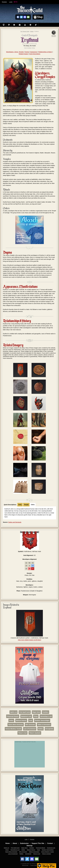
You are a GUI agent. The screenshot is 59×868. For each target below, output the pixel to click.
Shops (36, 716)
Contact (50, 843)
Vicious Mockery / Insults (13, 729)
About (15, 843)
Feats (31, 720)
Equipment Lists (26, 716)
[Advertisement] (30, 755)
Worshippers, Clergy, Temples (15, 52)
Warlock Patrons (21, 720)
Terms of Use (25, 865)
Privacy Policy (34, 865)
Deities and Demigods (15, 522)
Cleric (33, 505)
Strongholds (49, 729)
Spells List (13, 712)
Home (8, 843)
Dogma (27, 52)
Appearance (34, 52)
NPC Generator (30, 725)
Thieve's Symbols (35, 733)
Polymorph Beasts (13, 716)
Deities (32, 31)
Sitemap (29, 846)
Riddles (41, 729)
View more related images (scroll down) (29, 640)
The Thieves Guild (25, 31)
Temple (26, 505)
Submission (24, 843)
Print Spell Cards (25, 712)
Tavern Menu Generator (16, 725)
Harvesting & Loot (46, 716)
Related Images (23, 54)
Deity (20, 505)
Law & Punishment (30, 729)
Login (11, 2)
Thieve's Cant (22, 733)
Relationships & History (45, 52)
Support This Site (38, 843)
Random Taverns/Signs (42, 720)
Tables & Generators (44, 725)
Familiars (45, 712)
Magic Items (36, 712)
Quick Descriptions (35, 54)
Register (4, 2)
